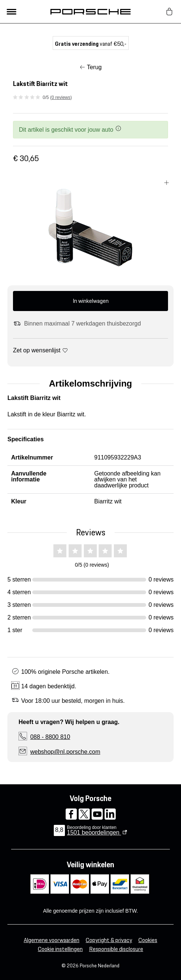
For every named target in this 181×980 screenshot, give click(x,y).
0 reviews (61, 97)
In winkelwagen (91, 301)
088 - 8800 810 (50, 737)
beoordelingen (94, 832)
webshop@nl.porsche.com (65, 752)
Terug (94, 67)
